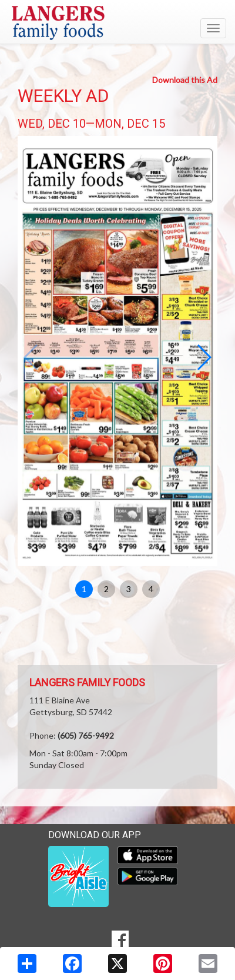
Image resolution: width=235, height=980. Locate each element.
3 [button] (129, 589)
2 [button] (106, 589)
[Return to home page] (117, 23)
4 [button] (151, 589)
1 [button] (84, 589)
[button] (204, 357)
